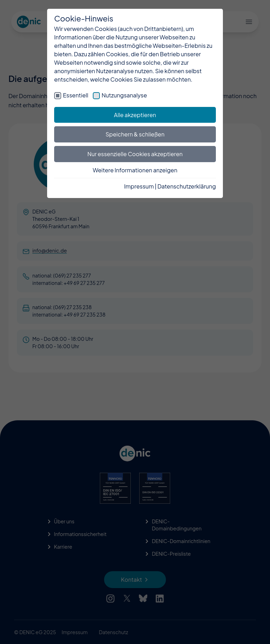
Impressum (139, 186)
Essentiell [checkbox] (76, 95)
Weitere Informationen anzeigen (135, 170)
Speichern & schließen (135, 134)
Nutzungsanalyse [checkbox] (124, 95)
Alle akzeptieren (135, 115)
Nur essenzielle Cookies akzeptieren (135, 154)
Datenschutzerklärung (187, 186)
